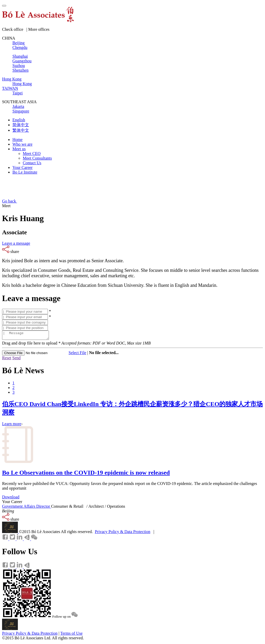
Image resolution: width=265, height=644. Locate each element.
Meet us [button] (19, 149)
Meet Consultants (37, 158)
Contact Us (32, 163)
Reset (7, 359)
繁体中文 (21, 130)
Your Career (23, 167)
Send (17, 359)
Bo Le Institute (25, 172)
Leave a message (16, 243)
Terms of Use (71, 635)
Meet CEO (32, 153)
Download (11, 499)
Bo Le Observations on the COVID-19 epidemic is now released (86, 474)
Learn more (12, 425)
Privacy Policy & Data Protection (122, 533)
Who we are (22, 144)
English (19, 120)
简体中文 (21, 125)
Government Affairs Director (27, 508)
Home (17, 140)
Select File (77, 354)
